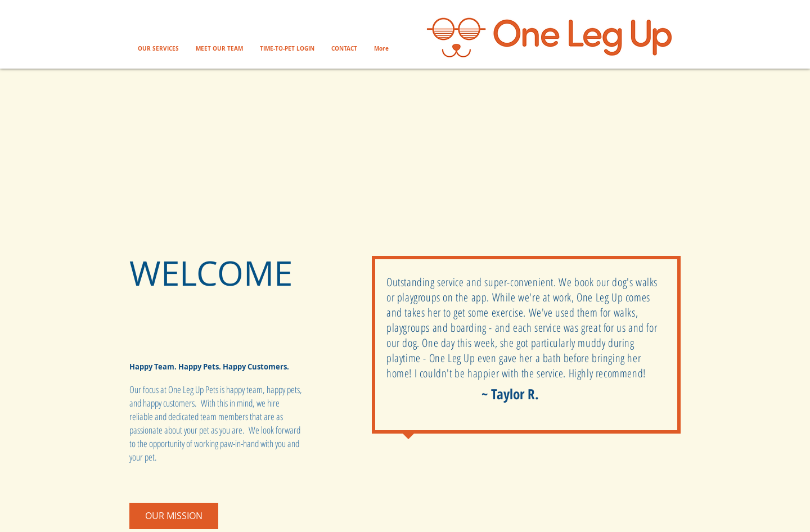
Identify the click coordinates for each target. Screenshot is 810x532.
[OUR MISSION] (174, 516)
